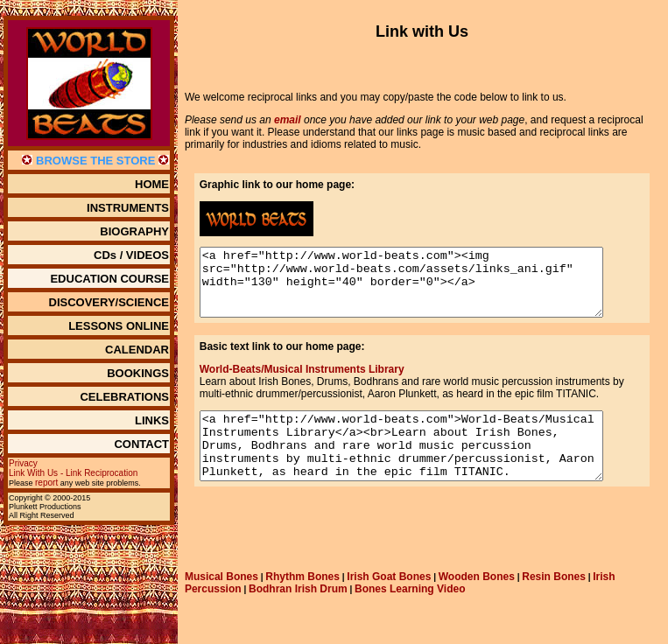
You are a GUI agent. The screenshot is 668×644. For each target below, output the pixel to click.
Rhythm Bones (302, 603)
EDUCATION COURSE (109, 279)
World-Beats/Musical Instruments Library (299, 382)
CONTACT (141, 444)
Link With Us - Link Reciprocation (73, 473)
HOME (152, 184)
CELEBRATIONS (124, 397)
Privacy (23, 463)
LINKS (152, 420)
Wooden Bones (477, 603)
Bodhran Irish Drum (298, 615)
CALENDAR (137, 350)
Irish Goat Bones (389, 603)
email (288, 120)
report (46, 483)
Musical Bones (221, 603)
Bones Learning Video (410, 615)
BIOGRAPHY (134, 231)
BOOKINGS (138, 373)
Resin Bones (554, 603)
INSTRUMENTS (128, 208)
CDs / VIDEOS (131, 255)
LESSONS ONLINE (119, 326)
